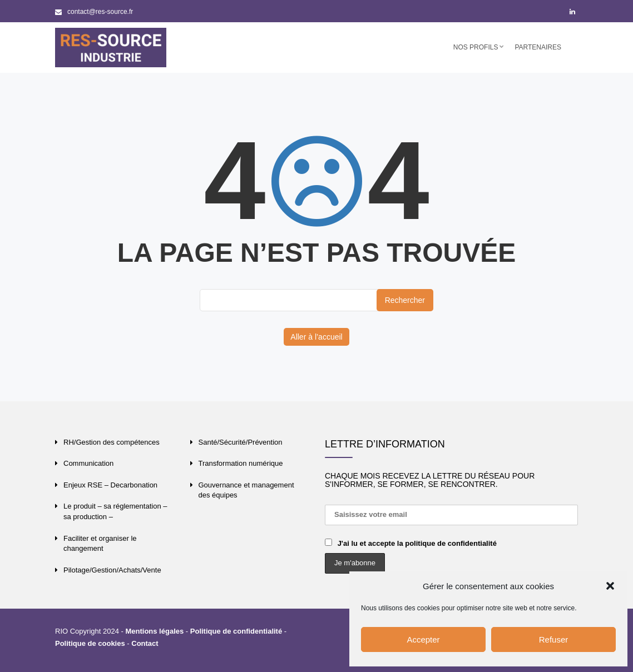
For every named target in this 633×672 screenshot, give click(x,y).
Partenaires (538, 47)
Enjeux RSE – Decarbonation (110, 485)
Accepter (423, 639)
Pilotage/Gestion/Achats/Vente (112, 570)
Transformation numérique (241, 463)
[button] (610, 586)
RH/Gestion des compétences (112, 442)
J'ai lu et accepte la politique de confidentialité (417, 543)
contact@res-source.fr (94, 12)
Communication (88, 463)
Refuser (554, 639)
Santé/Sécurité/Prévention (241, 442)
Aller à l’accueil (316, 337)
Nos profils (476, 47)
